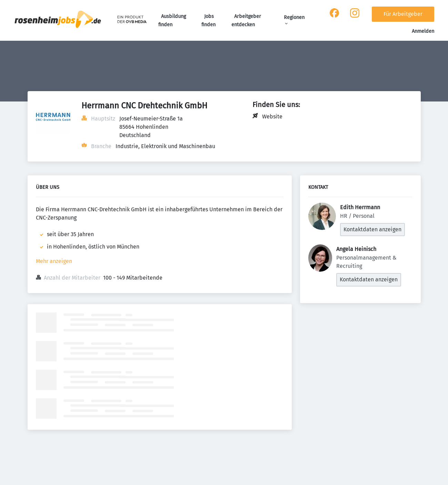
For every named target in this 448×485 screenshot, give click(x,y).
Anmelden (423, 31)
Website (272, 117)
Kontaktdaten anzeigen (372, 229)
